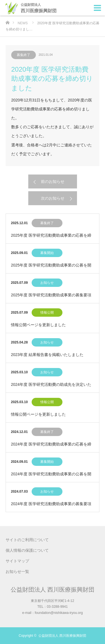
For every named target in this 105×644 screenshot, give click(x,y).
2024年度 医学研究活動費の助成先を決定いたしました (51, 387)
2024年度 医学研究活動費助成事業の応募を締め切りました (51, 447)
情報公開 (47, 313)
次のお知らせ (53, 198)
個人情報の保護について (27, 550)
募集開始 (47, 253)
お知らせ (47, 283)
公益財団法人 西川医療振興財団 (53, 589)
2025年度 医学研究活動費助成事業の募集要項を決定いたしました (51, 298)
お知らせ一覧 (17, 572)
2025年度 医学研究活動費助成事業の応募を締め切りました (51, 238)
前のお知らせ (53, 181)
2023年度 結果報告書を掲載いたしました (47, 355)
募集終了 (24, 55)
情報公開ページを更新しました (38, 325)
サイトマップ (17, 561)
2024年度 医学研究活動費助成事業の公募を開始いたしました (51, 477)
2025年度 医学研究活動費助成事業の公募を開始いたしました (51, 268)
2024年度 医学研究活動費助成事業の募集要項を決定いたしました (51, 507)
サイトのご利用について (27, 540)
